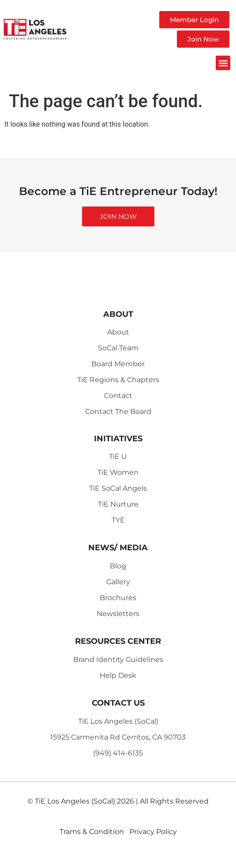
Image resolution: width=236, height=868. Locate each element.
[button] (223, 63)
